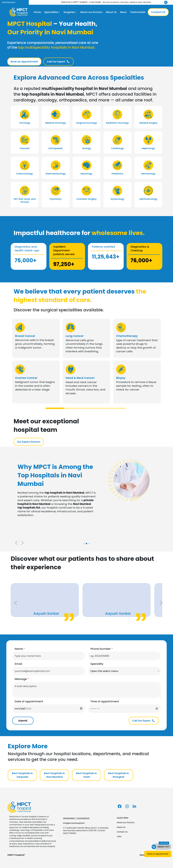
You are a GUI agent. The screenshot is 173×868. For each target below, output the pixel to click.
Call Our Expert (58, 62)
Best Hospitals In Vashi (86, 775)
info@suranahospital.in (74, 823)
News (123, 12)
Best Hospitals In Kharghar (119, 775)
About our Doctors (91, 12)
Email (18, 664)
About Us (111, 12)
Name (20, 649)
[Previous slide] (17, 543)
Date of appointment (29, 701)
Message (22, 679)
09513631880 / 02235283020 (76, 818)
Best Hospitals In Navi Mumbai (54, 775)
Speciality (97, 664)
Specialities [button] (51, 12)
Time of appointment (105, 701)
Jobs (119, 836)
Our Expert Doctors (29, 442)
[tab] (55, 408)
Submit (23, 721)
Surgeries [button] (69, 12)
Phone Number (102, 649)
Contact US (158, 12)
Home (37, 12)
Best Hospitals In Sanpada (22, 775)
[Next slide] (22, 543)
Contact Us (122, 832)
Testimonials (138, 12)
